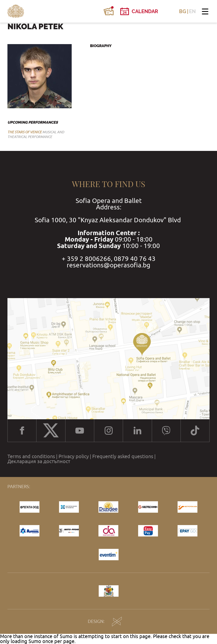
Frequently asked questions (123, 456)
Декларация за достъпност (39, 461)
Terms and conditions (31, 456)
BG (183, 11)
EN (192, 11)
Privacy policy (74, 456)
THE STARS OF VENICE (25, 132)
